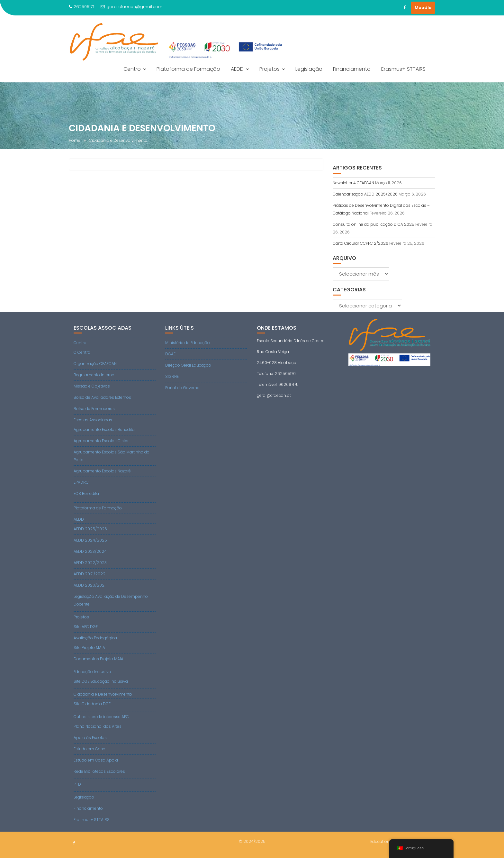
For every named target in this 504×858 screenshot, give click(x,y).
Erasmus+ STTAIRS (403, 69)
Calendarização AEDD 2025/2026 (365, 194)
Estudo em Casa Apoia (96, 760)
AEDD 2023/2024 (90, 551)
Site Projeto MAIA (89, 648)
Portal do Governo (182, 388)
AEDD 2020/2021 (90, 585)
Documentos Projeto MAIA (99, 659)
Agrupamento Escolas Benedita (104, 429)
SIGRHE (172, 376)
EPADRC (81, 482)
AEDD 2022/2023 (90, 563)
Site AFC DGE (86, 627)
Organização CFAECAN (95, 364)
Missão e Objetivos (92, 386)
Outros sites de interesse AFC (101, 717)
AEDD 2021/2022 (90, 574)
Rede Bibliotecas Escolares (99, 771)
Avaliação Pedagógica (95, 638)
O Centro (82, 352)
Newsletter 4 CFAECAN (353, 183)
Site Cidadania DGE (92, 704)
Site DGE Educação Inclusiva (101, 681)
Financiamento (352, 69)
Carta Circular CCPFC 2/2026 (360, 243)
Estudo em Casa (90, 749)
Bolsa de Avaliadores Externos (102, 397)
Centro (132, 69)
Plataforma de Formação (188, 69)
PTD (77, 784)
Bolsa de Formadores (94, 409)
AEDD (237, 69)
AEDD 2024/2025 (90, 540)
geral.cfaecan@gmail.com (131, 7)
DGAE (170, 354)
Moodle (423, 8)
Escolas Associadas (93, 420)
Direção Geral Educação (188, 365)
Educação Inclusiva (92, 672)
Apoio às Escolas (90, 738)
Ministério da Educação (188, 343)
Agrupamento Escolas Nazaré (102, 471)
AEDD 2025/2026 (90, 529)
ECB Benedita (86, 493)
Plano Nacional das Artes (98, 726)
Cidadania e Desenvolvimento (103, 694)
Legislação (309, 69)
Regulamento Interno (94, 375)
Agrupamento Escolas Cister (101, 441)
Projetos (270, 69)
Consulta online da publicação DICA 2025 (373, 224)
